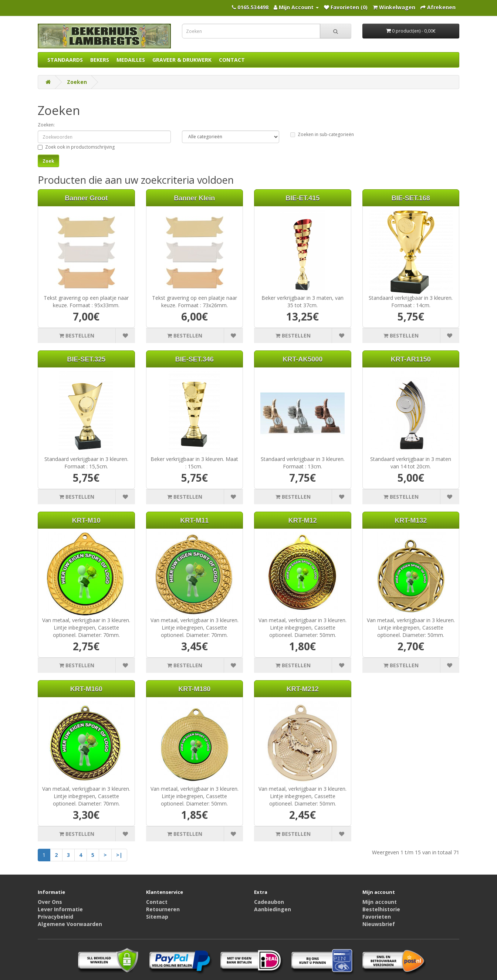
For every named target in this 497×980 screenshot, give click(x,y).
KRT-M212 (303, 689)
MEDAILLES (131, 60)
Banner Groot (86, 198)
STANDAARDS (65, 60)
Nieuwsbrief (379, 924)
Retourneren (163, 909)
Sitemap (157, 917)
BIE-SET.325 (86, 359)
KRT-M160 (86, 689)
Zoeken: (46, 125)
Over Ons (50, 902)
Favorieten (377, 917)
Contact (157, 902)
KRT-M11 (194, 520)
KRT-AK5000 (302, 359)
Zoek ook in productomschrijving (76, 147)
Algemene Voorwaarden (70, 924)
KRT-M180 (194, 689)
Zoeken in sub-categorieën (322, 134)
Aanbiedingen (273, 909)
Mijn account (380, 902)
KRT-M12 (303, 520)
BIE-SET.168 (411, 198)
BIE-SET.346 (195, 359)
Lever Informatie (60, 909)
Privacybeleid (55, 917)
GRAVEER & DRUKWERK (182, 60)
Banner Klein (194, 198)
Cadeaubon (269, 902)
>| (119, 855)
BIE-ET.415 (302, 198)
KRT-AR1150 (411, 359)
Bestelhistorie (381, 909)
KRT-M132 (411, 520)
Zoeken (77, 82)
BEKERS (100, 60)
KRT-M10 (86, 520)
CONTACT (232, 60)
